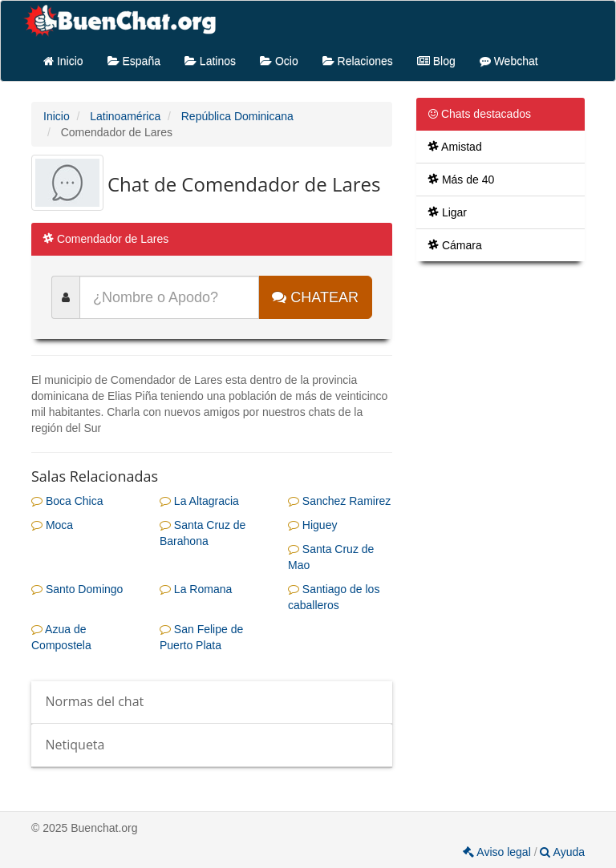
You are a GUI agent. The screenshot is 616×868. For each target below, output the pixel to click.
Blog (436, 61)
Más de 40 (461, 180)
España (134, 61)
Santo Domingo (77, 589)
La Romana (196, 589)
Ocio (279, 61)
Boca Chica (67, 501)
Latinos (210, 61)
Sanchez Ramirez (339, 501)
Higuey (312, 525)
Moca (52, 525)
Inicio (63, 61)
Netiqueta (75, 745)
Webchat (509, 61)
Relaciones (358, 61)
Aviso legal (498, 852)
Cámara (455, 245)
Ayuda (562, 852)
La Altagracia (199, 501)
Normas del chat (95, 701)
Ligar (448, 212)
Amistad (455, 147)
